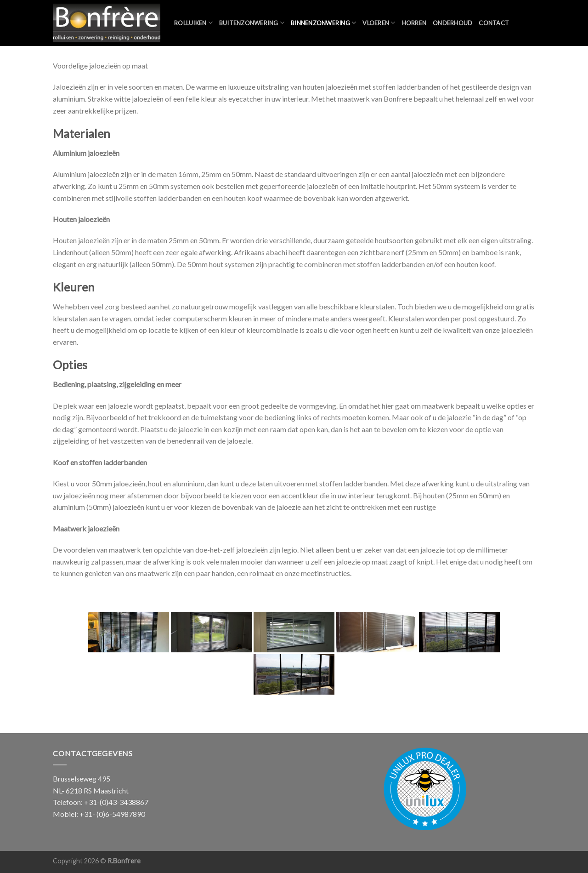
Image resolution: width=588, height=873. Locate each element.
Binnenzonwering (323, 23)
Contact (494, 23)
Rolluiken (193, 23)
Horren (414, 23)
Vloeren (379, 23)
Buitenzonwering (252, 23)
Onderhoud (452, 23)
